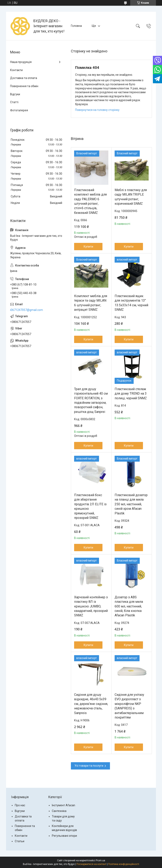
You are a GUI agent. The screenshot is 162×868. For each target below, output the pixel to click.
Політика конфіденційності (124, 864)
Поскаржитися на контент (91, 864)
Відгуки (15, 94)
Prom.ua (100, 860)
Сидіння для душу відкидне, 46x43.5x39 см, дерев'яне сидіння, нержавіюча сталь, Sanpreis (91, 704)
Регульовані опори (64, 836)
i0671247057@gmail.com (27, 310)
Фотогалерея (19, 110)
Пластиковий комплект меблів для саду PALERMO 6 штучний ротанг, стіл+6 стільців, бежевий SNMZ (90, 201)
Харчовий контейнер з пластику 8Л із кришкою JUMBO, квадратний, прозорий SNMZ (91, 606)
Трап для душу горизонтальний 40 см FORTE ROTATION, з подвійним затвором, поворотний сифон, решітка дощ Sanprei (91, 400)
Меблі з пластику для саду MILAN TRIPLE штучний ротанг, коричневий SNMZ (131, 197)
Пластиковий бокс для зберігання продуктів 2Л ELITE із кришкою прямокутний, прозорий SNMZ (90, 506)
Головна (76, 26)
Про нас (20, 805)
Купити (88, 247)
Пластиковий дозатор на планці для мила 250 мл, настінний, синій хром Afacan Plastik (131, 504)
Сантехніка (59, 811)
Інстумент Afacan (63, 805)
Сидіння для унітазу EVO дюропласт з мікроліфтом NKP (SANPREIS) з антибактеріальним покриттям (129, 706)
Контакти (16, 70)
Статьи (20, 841)
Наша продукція (21, 62)
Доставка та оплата (24, 78)
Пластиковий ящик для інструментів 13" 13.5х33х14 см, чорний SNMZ (131, 303)
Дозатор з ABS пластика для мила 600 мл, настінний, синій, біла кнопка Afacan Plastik (129, 606)
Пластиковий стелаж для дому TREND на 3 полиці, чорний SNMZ (131, 394)
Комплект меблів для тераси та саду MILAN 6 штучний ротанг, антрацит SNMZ (91, 303)
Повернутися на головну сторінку (97, 110)
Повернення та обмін (24, 86)
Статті (14, 102)
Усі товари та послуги (89, 766)
